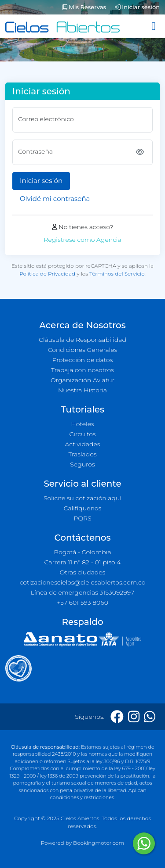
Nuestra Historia (82, 390)
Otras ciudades (83, 572)
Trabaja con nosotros (82, 370)
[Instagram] (134, 717)
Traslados (82, 454)
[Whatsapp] (150, 717)
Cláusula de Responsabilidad (82, 340)
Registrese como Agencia (82, 240)
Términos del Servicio (117, 274)
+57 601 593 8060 (82, 603)
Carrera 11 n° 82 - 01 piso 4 (82, 562)
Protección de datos (83, 360)
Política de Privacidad (47, 274)
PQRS (82, 518)
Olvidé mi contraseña (55, 199)
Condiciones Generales (83, 350)
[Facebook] (117, 717)
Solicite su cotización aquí (82, 498)
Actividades (82, 444)
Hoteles (82, 424)
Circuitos (82, 434)
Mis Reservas (84, 7)
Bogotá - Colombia (82, 552)
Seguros (82, 464)
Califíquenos (82, 508)
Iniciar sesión (137, 7)
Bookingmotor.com (99, 843)
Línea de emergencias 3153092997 (82, 592)
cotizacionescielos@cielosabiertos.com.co (83, 582)
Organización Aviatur (82, 380)
